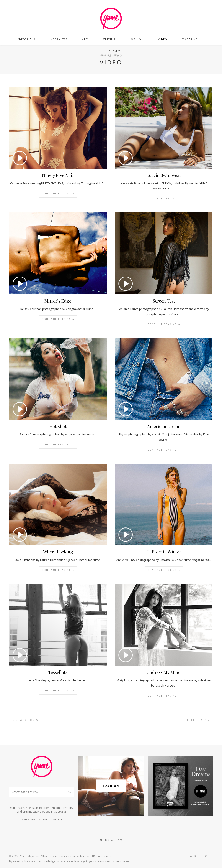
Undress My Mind (164, 672)
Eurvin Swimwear (164, 175)
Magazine (190, 39)
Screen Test (164, 301)
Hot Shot (58, 426)
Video (163, 39)
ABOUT (58, 819)
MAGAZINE (28, 819)
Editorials (26, 39)
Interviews (59, 39)
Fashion (137, 39)
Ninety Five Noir (58, 175)
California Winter (164, 552)
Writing (109, 39)
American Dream (164, 426)
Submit (115, 51)
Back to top (200, 856)
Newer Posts (25, 720)
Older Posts (197, 720)
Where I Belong (58, 552)
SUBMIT (44, 819)
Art (85, 39)
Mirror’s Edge (58, 301)
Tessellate (58, 672)
